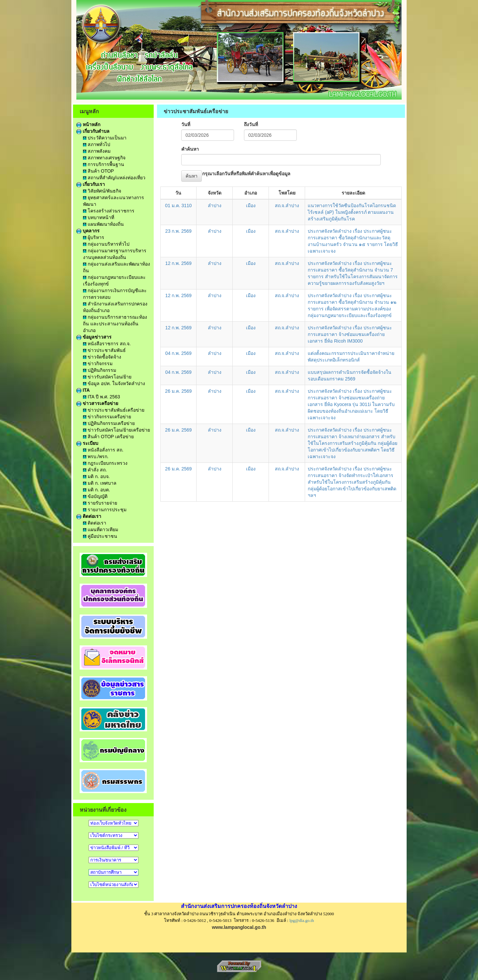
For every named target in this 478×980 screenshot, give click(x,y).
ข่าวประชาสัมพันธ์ (104, 350)
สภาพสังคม (97, 151)
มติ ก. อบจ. (96, 476)
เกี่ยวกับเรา (91, 184)
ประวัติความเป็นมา (105, 138)
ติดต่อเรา (89, 516)
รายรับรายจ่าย (100, 503)
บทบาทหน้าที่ (99, 217)
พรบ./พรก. (96, 456)
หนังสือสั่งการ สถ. (103, 450)
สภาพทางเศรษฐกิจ (104, 158)
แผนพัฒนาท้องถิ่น (103, 224)
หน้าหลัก (88, 124)
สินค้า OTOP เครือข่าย (108, 437)
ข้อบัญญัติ (95, 496)
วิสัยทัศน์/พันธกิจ (102, 191)
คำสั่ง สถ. (95, 470)
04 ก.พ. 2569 (178, 353)
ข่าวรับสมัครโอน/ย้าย (107, 377)
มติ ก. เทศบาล (100, 483)
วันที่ (186, 124)
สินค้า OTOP (98, 171)
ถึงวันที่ (251, 124)
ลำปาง (215, 205)
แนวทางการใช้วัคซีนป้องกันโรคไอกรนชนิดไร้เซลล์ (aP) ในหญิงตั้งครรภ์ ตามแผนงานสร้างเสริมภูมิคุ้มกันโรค (352, 212)
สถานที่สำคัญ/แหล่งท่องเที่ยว (114, 178)
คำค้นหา (190, 149)
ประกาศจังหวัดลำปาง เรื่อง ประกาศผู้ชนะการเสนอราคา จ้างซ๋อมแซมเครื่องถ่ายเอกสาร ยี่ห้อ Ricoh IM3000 (350, 334)
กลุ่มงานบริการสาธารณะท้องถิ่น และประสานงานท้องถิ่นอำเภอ (115, 324)
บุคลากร (88, 231)
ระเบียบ (87, 443)
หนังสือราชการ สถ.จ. (107, 344)
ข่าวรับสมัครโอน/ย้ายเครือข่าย (117, 430)
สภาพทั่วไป (97, 144)
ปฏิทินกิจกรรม (100, 370)
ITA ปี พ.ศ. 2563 (101, 397)
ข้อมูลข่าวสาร (94, 337)
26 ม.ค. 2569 (178, 391)
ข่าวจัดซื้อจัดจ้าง (102, 357)
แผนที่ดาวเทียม (101, 530)
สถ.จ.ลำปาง (287, 205)
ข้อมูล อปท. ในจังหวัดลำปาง (114, 383)
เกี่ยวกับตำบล (93, 131)
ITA (83, 390)
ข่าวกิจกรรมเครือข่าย (107, 417)
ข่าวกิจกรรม (98, 364)
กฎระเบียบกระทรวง (105, 463)
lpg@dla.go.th (302, 920)
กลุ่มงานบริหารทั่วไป (106, 244)
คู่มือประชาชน (100, 536)
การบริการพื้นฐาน (104, 164)
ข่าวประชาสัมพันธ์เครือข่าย (114, 410)
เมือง (251, 205)
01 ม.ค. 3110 (178, 205)
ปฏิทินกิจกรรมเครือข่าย (109, 423)
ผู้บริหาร (94, 237)
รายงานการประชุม (105, 510)
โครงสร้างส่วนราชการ (109, 211)
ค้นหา (192, 176)
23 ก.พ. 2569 (178, 231)
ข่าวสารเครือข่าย (97, 403)
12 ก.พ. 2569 (178, 263)
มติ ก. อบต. (96, 490)
